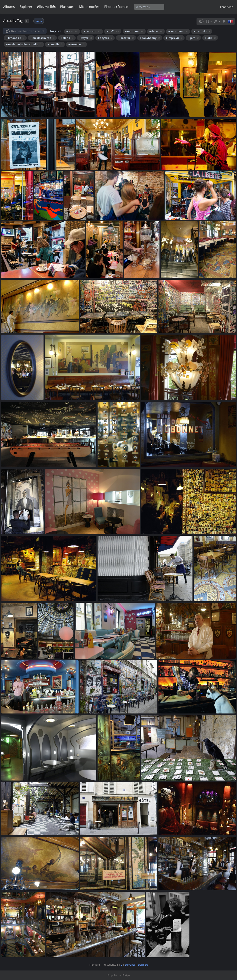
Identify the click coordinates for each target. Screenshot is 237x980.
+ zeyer (86, 38)
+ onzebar (76, 44)
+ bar (72, 31)
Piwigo (126, 975)
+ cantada (202, 31)
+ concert (92, 31)
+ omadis (55, 44)
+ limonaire (15, 38)
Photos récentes (117, 7)
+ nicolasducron (42, 38)
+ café (113, 31)
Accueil (9, 21)
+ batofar (126, 38)
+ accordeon (178, 31)
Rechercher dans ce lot (28, 31)
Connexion (227, 7)
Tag (20, 21)
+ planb (67, 38)
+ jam (193, 38)
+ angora (105, 38)
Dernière (143, 965)
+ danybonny (150, 38)
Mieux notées (89, 7)
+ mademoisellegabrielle (24, 44)
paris (39, 21)
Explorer (26, 7)
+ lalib (210, 38)
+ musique (134, 31)
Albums (9, 7)
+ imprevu (174, 38)
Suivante (130, 965)
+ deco (156, 31)
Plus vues (67, 7)
